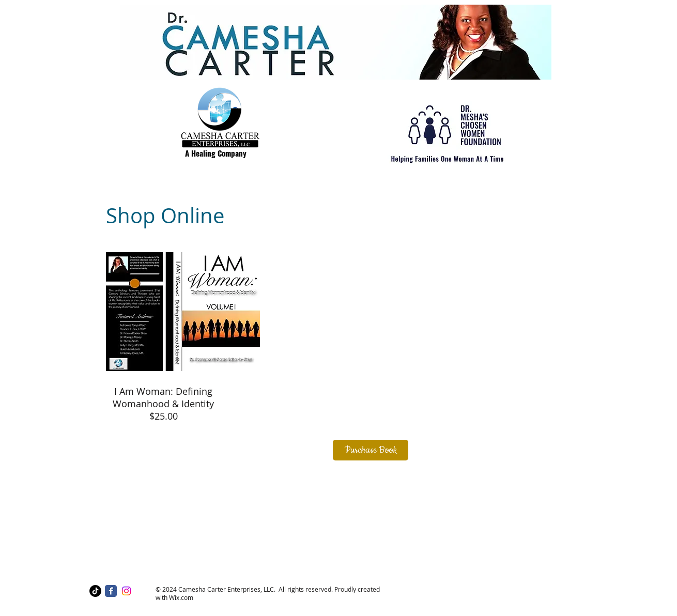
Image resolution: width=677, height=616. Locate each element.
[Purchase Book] (371, 450)
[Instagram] (126, 591)
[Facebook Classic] (111, 591)
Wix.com (181, 597)
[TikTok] (95, 591)
